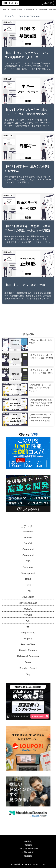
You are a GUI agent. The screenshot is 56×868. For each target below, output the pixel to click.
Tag (28, 674)
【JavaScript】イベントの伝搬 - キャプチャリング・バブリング (40, 388)
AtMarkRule (28, 532)
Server (28, 662)
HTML (28, 591)
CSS (28, 561)
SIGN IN (48, 3)
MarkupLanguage (28, 603)
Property (28, 639)
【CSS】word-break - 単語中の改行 (40, 342)
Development (16, 9)
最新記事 (28, 334)
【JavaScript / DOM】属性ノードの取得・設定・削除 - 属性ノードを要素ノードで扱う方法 (40, 403)
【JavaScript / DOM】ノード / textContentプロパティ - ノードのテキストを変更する (41, 418)
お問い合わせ (28, 852)
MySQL (28, 609)
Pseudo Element (28, 650)
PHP (28, 627)
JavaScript (28, 597)
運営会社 (28, 856)
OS (28, 621)
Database (30, 9)
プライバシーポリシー (28, 849)
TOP (4, 9)
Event (28, 585)
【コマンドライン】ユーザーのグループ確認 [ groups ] (41, 356)
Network (28, 615)
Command (28, 549)
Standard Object (28, 668)
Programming (28, 633)
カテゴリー (28, 526)
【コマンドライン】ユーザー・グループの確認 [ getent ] (41, 373)
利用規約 (28, 841)
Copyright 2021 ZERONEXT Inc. (28, 864)
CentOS (28, 543)
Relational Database (47, 9)
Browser (28, 538)
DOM (28, 579)
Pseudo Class (28, 645)
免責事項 (28, 845)
